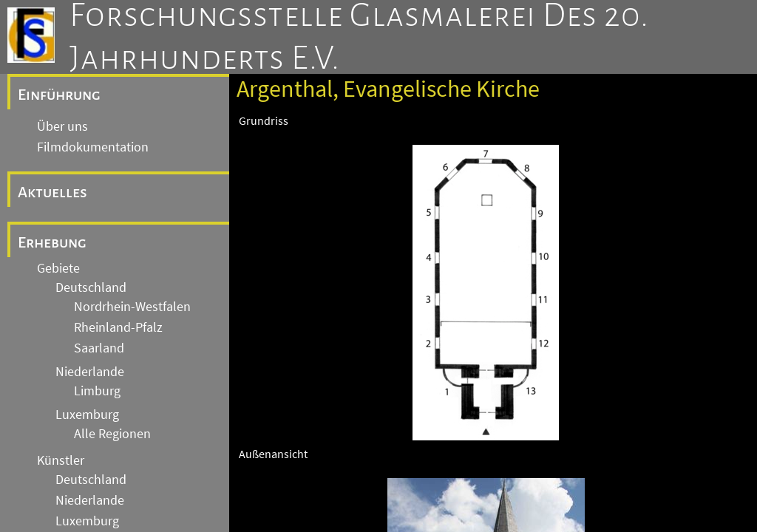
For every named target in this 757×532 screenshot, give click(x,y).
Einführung (59, 95)
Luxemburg (87, 415)
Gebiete (58, 268)
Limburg (97, 391)
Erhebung (52, 242)
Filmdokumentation (93, 147)
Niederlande (90, 372)
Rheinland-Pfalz (118, 327)
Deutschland (91, 287)
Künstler (61, 460)
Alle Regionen (112, 434)
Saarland (99, 348)
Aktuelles (52, 192)
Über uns (62, 126)
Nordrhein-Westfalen (132, 307)
